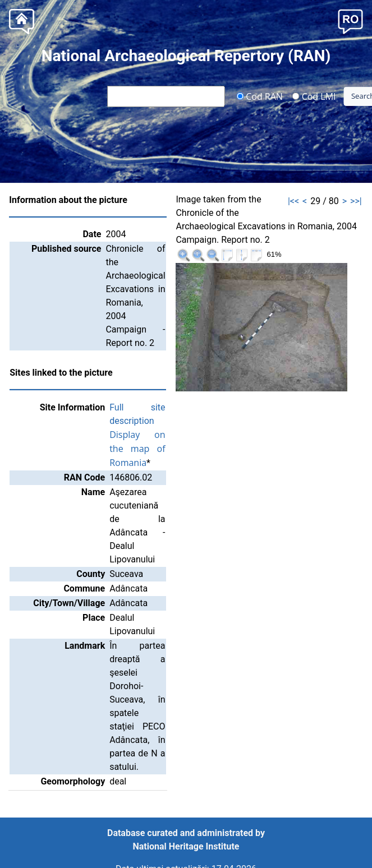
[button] (350, 20)
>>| (356, 201)
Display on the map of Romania (137, 449)
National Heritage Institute (186, 846)
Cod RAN (260, 96)
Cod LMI (314, 96)
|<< (293, 201)
